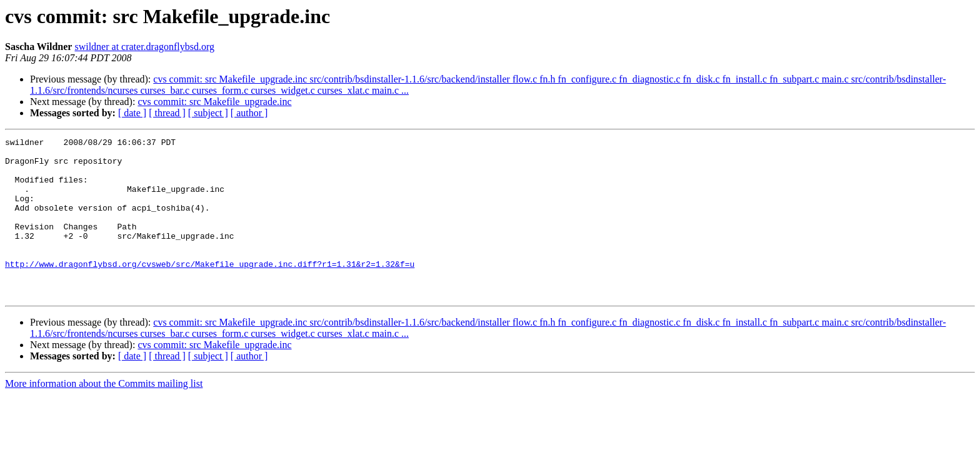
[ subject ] (208, 113)
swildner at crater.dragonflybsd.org (144, 47)
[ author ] (249, 113)
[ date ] (132, 113)
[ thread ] (167, 113)
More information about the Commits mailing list (104, 415)
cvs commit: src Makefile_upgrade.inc (214, 102)
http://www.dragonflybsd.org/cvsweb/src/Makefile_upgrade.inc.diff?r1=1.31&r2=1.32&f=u (210, 290)
